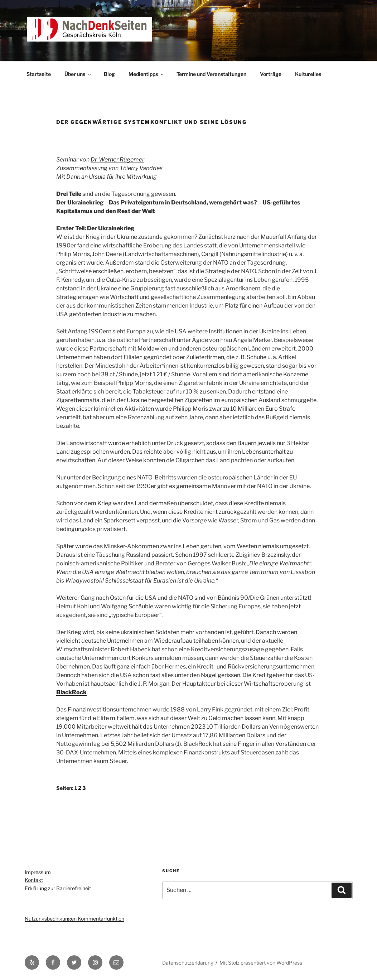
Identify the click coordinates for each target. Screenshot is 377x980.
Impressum (38, 872)
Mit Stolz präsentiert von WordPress (261, 963)
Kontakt (34, 880)
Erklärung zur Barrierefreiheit (58, 888)
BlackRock (71, 692)
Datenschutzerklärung (188, 963)
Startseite (39, 74)
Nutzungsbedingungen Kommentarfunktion (74, 919)
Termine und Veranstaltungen (211, 74)
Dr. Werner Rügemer (117, 160)
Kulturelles (308, 74)
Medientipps (147, 74)
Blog (109, 74)
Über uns (78, 74)
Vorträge (271, 74)
